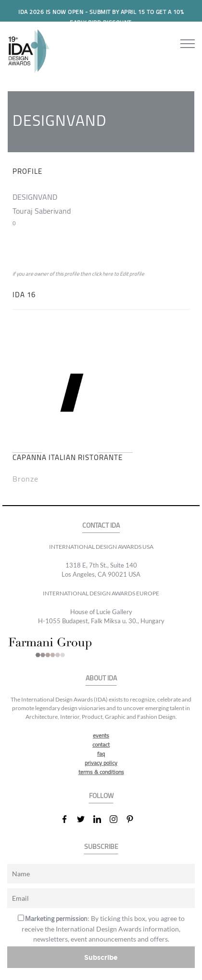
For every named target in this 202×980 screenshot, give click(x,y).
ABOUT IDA (101, 678)
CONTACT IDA (101, 526)
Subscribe (101, 957)
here (108, 274)
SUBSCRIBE (101, 847)
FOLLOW (101, 796)
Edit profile (132, 274)
